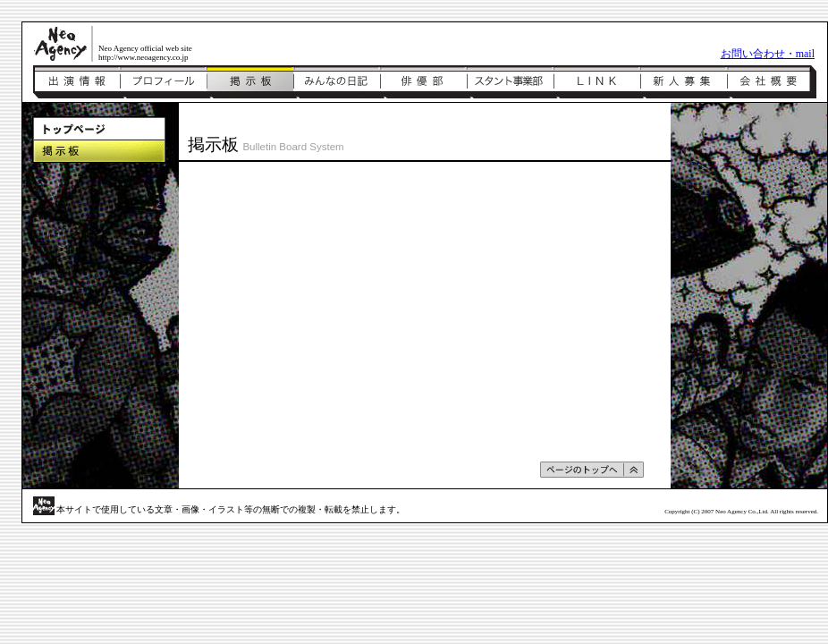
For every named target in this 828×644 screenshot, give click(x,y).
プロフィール (163, 82)
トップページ (99, 128)
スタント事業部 (510, 82)
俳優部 (423, 82)
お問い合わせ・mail (768, 54)
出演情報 (76, 82)
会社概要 (772, 82)
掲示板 (250, 82)
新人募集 (684, 82)
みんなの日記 (337, 82)
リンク (597, 82)
